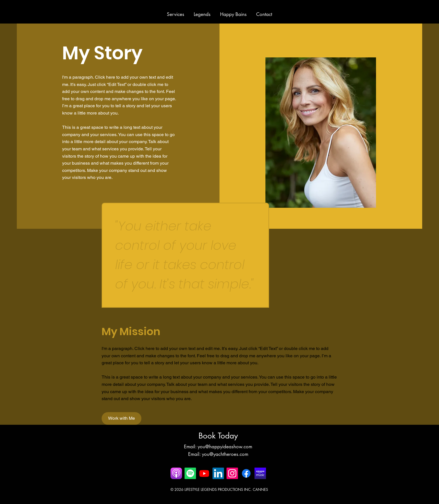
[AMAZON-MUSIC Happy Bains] (260, 473)
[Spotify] (190, 473)
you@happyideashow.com (225, 447)
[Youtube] (204, 473)
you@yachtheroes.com (225, 454)
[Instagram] (232, 473)
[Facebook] (246, 473)
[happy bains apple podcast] (176, 473)
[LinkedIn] (218, 473)
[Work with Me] (122, 418)
